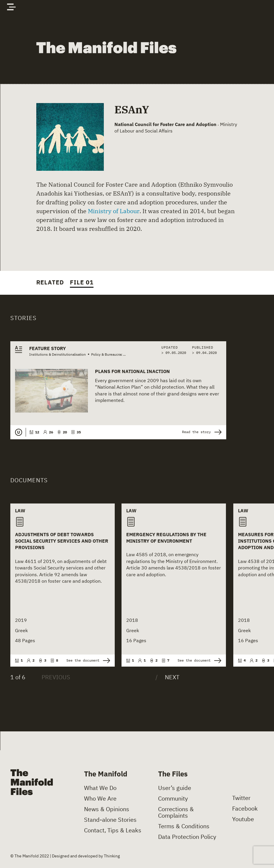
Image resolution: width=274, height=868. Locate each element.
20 (62, 432)
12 (34, 432)
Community (173, 799)
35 (76, 432)
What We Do (100, 788)
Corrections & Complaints (176, 812)
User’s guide (175, 788)
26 (48, 432)
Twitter (241, 798)
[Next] (167, 677)
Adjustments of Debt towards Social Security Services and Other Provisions (62, 541)
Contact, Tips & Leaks (113, 830)
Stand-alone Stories (110, 820)
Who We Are (100, 799)
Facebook (245, 809)
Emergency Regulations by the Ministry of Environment (166, 538)
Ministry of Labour (114, 211)
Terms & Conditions (184, 826)
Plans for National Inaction (132, 371)
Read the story (202, 432)
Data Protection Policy (187, 837)
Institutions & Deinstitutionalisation (58, 354)
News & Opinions (107, 809)
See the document (88, 661)
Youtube (243, 819)
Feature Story (47, 348)
